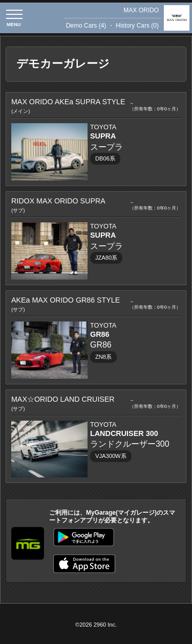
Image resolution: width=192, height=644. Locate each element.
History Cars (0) (137, 26)
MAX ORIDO (141, 10)
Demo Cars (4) (86, 26)
